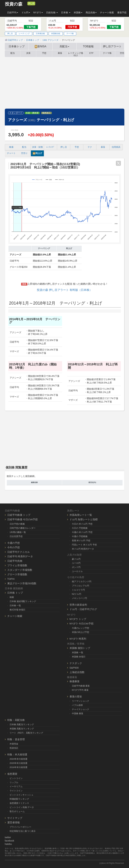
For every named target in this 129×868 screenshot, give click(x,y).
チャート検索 (107, 12)
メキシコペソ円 (79, 598)
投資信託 (14, 748)
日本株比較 (40, 33)
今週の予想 (14, 543)
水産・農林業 (32, 113)
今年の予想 (14, 547)
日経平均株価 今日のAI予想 (22, 519)
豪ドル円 (76, 559)
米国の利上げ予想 (81, 632)
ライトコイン (16, 791)
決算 (28, 53)
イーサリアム (16, 786)
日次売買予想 (16, 536)
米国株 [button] (78, 12)
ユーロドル (77, 571)
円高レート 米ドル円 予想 (84, 545)
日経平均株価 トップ (19, 515)
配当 (13, 53)
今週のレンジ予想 (81, 628)
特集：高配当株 (16, 720)
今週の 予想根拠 (80, 536)
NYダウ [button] (38, 12)
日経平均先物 (15, 561)
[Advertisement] (65, 84)
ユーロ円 (76, 563)
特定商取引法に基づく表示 (23, 831)
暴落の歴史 (76, 696)
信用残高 (116, 147)
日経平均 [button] (13, 12)
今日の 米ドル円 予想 (82, 524)
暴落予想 (122, 12)
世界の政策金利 (78, 605)
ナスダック (76, 663)
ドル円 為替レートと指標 (84, 519)
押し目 (31, 3)
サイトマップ (15, 818)
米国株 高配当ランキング (22, 729)
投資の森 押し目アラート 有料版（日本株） (64, 290)
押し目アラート (112, 46)
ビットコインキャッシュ (21, 795)
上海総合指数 (77, 672)
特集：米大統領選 (17, 754)
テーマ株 (70, 33)
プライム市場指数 (17, 565)
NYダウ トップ (78, 619)
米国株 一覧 (78, 652)
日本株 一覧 (15, 606)
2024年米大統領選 (19, 759)
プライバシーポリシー (20, 827)
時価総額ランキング (19, 799)
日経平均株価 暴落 (81, 686)
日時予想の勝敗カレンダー (23, 528)
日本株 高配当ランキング (22, 724)
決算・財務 (37, 147)
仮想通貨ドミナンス (19, 803)
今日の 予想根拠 (80, 528)
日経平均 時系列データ (20, 556)
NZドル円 (77, 594)
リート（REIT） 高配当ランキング (26, 733)
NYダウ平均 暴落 (80, 690)
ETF (91, 53)
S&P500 (74, 668)
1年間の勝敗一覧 (18, 532)
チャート (11, 153)
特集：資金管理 (16, 739)
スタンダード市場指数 (20, 570)
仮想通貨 (12, 774)
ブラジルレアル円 (81, 586)
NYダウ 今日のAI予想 (82, 624)
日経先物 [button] (52, 12)
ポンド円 (76, 567)
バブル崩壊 (77, 705)
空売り (24, 153)
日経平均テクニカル (19, 552)
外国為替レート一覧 (81, 515)
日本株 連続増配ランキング (23, 601)
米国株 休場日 (79, 657)
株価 (11, 147)
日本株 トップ (15, 593)
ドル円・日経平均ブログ (83, 609)
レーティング (24, 33)
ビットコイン (16, 778)
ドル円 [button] (26, 12)
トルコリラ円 (78, 590)
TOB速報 (88, 46)
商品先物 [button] (91, 12)
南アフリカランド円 (82, 582)
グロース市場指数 (17, 574)
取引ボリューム (17, 811)
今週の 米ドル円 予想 (82, 532)
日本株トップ (17, 46)
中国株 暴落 (78, 713)
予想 (44, 53)
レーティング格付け (76, 54)
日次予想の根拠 (17, 524)
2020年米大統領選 (19, 763)
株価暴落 (75, 681)
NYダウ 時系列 (78, 639)
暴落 (60, 53)
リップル (14, 782)
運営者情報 (14, 822)
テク (90, 147)
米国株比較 (56, 33)
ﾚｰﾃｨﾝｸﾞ (51, 147)
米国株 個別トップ (80, 648)
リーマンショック (81, 701)
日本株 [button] (66, 12)
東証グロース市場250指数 (22, 583)
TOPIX (11, 579)
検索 (12, 597)
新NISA (40, 46)
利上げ (37, 153)
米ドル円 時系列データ (83, 549)
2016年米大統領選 (19, 767)
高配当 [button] (64, 46)
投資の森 (14, 4)
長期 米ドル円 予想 (81, 541)
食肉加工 (46, 113)
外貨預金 (14, 744)
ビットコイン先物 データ (22, 807)
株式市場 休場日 (18, 610)
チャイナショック (81, 709)
